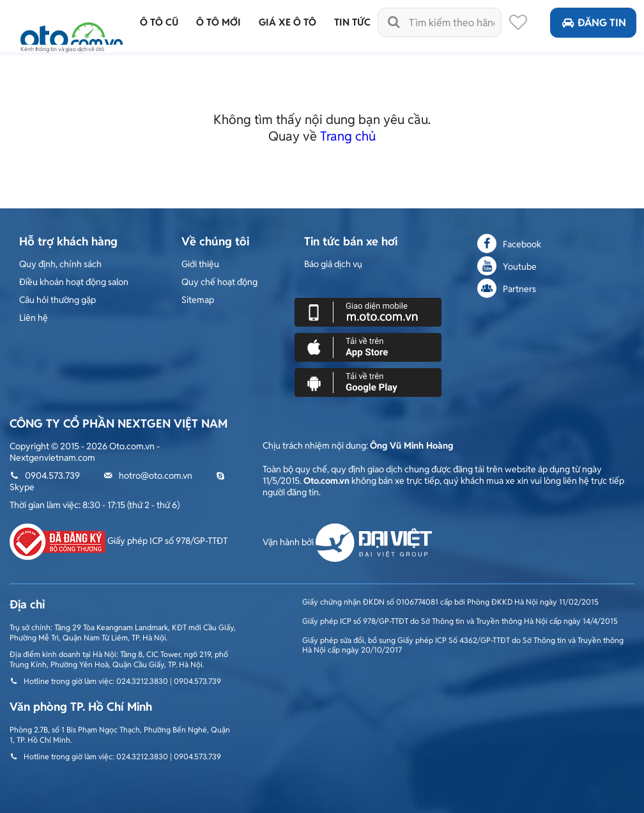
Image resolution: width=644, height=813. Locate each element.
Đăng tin (593, 23)
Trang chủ (348, 136)
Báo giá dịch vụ (333, 264)
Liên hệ (34, 318)
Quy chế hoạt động (219, 282)
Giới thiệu (200, 264)
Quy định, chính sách (60, 264)
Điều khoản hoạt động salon (74, 282)
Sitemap (198, 300)
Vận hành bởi (347, 542)
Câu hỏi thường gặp (57, 300)
